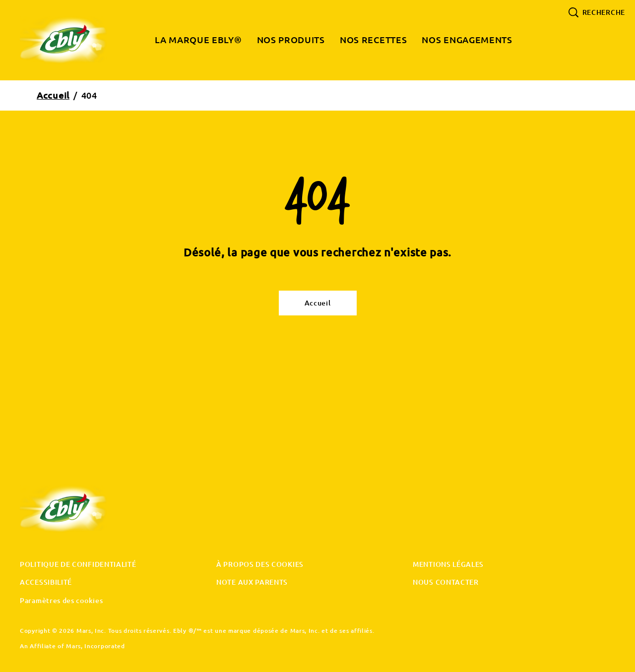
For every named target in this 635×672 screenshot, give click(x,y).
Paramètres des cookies (61, 601)
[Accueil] (318, 303)
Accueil (53, 95)
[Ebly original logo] (72, 509)
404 (89, 95)
